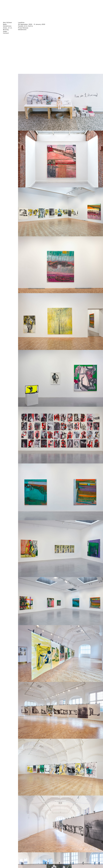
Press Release (23, 28)
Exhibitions (22, 29)
